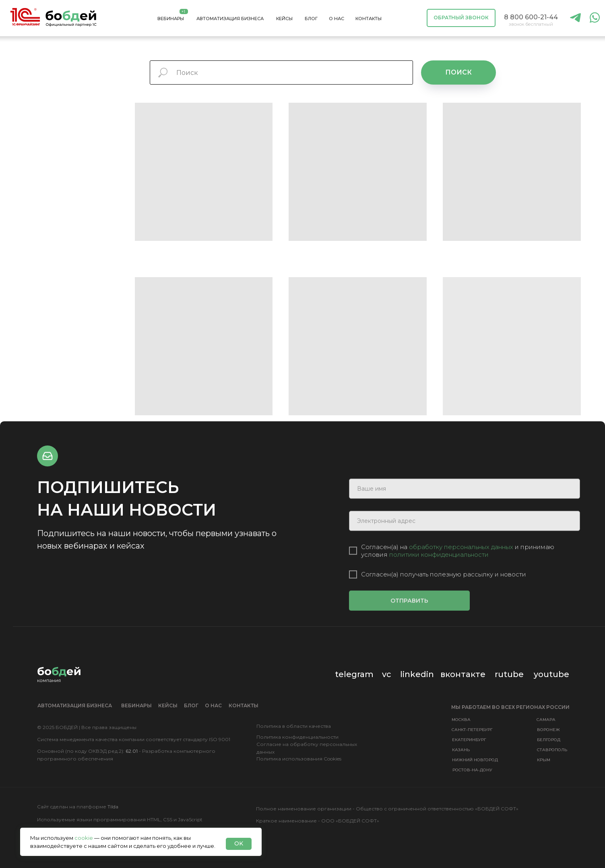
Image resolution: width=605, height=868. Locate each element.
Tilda (113, 807)
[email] (465, 538)
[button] (461, 18)
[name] (465, 506)
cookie (84, 838)
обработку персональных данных (462, 564)
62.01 (132, 751)
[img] (576, 18)
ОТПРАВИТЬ (409, 618)
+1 (183, 11)
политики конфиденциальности (439, 572)
